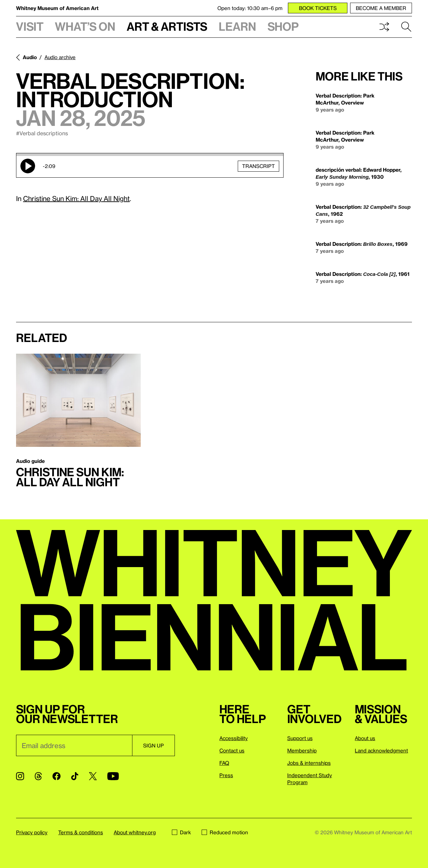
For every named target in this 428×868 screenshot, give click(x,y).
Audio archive (60, 57)
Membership (302, 750)
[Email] (74, 745)
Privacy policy (32, 832)
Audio (30, 57)
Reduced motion (225, 832)
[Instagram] (20, 776)
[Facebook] (57, 776)
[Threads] (38, 776)
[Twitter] (93, 776)
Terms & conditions (81, 832)
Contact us (232, 750)
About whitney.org (135, 832)
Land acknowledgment (381, 750)
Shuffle (384, 27)
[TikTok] (75, 776)
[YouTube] (113, 776)
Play (28, 166)
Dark (181, 832)
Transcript (258, 166)
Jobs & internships (309, 763)
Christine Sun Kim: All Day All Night (76, 198)
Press (226, 775)
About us (365, 738)
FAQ (224, 763)
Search (406, 27)
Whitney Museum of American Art (57, 8)
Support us (300, 738)
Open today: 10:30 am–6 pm (250, 8)
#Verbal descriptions (42, 133)
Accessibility (234, 738)
